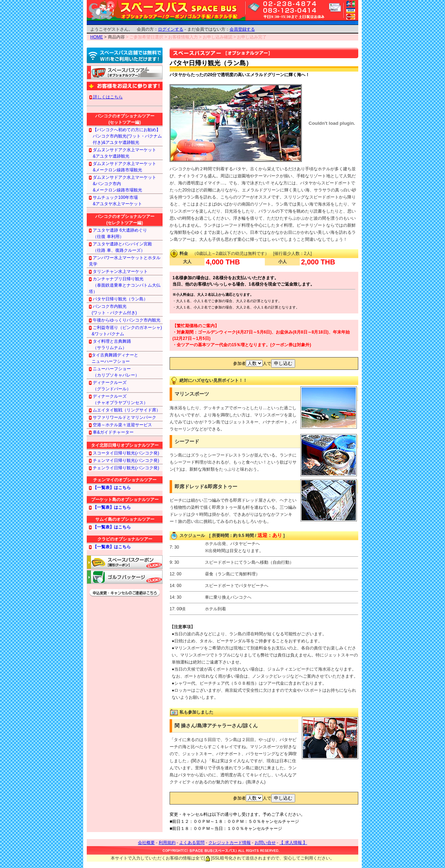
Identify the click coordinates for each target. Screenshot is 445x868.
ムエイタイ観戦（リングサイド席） (125, 410)
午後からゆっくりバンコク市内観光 (125, 320)
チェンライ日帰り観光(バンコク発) (124, 468)
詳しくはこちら (106, 97)
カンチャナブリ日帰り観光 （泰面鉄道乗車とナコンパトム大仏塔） (125, 285)
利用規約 (167, 843)
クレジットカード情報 (230, 843)
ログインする (171, 29)
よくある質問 (192, 843)
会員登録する (242, 29)
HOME (97, 37)
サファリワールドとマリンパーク (123, 417)
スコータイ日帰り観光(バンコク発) (124, 453)
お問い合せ (265, 843)
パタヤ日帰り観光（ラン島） (118, 299)
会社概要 (146, 843)
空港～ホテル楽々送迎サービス (120, 425)
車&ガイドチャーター (111, 432)
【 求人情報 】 (293, 843)
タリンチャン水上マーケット (118, 271)
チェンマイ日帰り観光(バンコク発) (124, 460)
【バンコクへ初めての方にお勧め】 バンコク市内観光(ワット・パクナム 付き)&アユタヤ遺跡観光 (125, 136)
